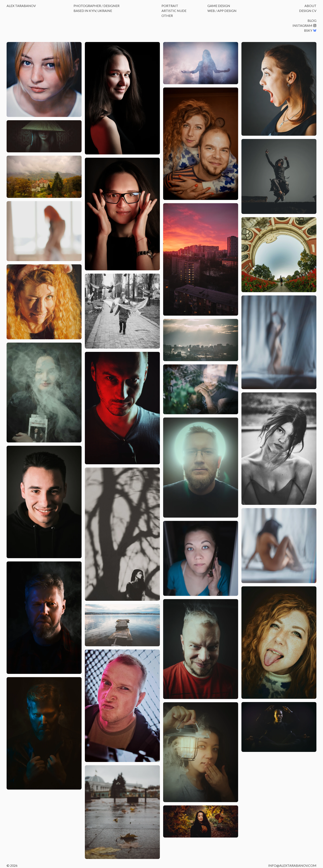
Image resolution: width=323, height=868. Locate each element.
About (310, 6)
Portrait (170, 6)
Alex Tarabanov (21, 6)
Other (167, 16)
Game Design (219, 6)
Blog (312, 20)
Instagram (304, 25)
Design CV (308, 11)
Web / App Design (222, 11)
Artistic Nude (174, 11)
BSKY (310, 30)
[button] (44, 79)
